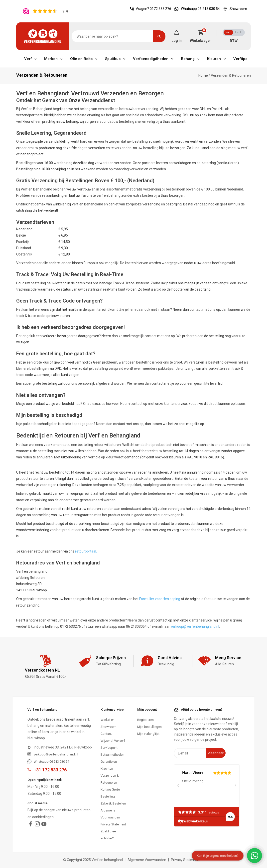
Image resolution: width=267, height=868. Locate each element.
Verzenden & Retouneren (231, 75)
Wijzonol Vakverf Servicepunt (113, 744)
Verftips (240, 59)
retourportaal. (86, 551)
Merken (51, 59)
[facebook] (30, 825)
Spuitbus (113, 59)
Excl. (239, 32)
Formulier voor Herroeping (160, 599)
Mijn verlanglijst (148, 734)
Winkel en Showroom (109, 723)
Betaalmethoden (112, 755)
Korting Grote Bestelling (110, 793)
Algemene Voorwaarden (110, 814)
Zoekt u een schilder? (109, 835)
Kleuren (214, 59)
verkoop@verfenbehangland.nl (195, 626)
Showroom (234, 9)
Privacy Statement (113, 824)
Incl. (228, 32)
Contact (106, 734)
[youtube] (44, 825)
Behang (188, 59)
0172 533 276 (160, 9)
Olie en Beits (81, 59)
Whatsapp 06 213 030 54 (196, 9)
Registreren (145, 720)
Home (203, 75)
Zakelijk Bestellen (113, 803)
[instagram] (37, 825)
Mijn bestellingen (149, 727)
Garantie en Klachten (109, 765)
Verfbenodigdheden (151, 59)
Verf (28, 59)
